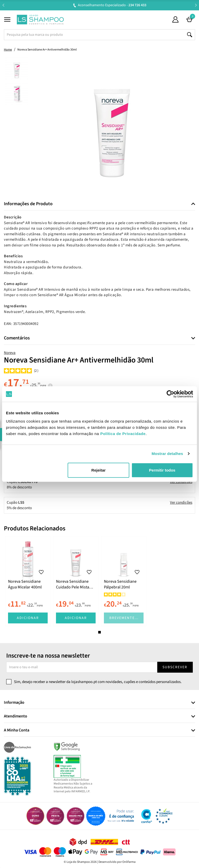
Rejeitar (99, 470)
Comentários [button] (17, 338)
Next (196, 5)
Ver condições (181, 482)
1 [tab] (99, 632)
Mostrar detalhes (167, 454)
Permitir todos (162, 470)
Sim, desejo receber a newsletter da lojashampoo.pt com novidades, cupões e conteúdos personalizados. (98, 682)
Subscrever (175, 667)
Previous (3, 5)
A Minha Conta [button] (17, 730)
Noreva (10, 353)
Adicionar (28, 618)
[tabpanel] (28, 581)
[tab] (99, 204)
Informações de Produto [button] (28, 204)
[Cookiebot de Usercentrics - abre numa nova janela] (170, 394)
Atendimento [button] (16, 716)
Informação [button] (14, 703)
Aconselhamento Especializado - (102, 5)
